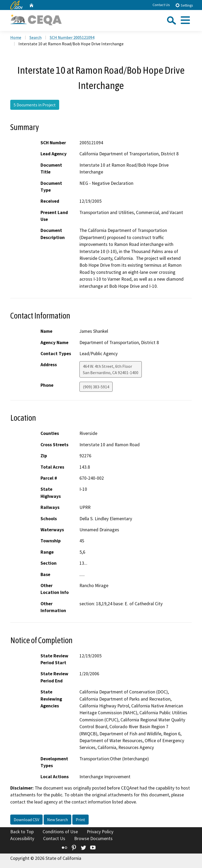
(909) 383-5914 (96, 387)
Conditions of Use (60, 832)
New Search (57, 820)
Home (16, 37)
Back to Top (22, 832)
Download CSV (26, 820)
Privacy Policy (100, 832)
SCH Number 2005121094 (72, 37)
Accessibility (22, 839)
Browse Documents (93, 839)
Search (36, 37)
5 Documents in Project (35, 105)
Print (80, 820)
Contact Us (161, 5)
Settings (184, 5)
